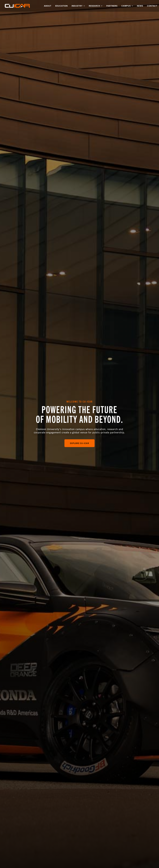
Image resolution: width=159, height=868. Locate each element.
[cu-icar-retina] (17, 5)
